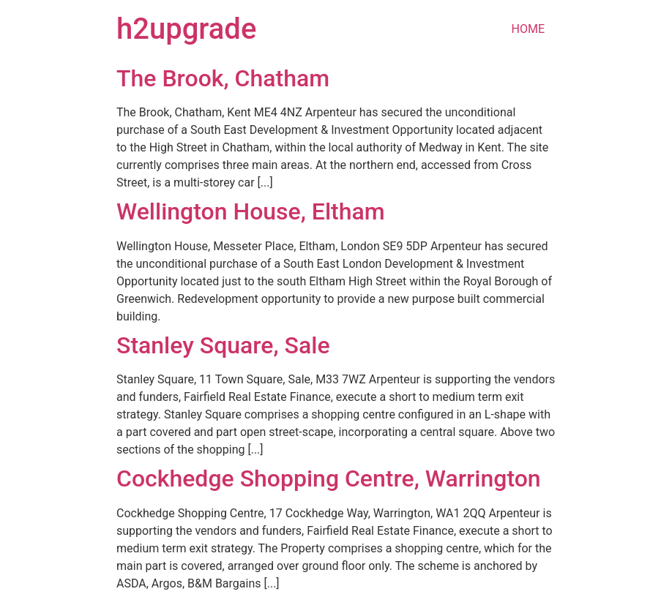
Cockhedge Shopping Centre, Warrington (329, 478)
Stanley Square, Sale (223, 345)
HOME (528, 29)
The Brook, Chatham (223, 78)
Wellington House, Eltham (251, 211)
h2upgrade (186, 29)
